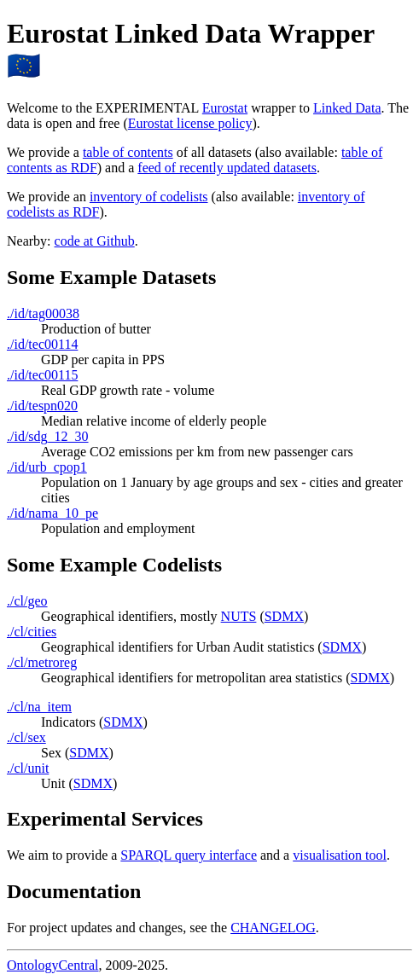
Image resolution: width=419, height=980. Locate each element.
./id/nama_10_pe (52, 513)
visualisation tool (340, 855)
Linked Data (347, 108)
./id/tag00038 (43, 313)
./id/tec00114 (42, 344)
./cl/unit (28, 768)
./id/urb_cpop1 (47, 467)
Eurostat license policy (190, 123)
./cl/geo (27, 601)
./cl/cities (32, 632)
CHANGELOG (273, 928)
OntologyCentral (53, 965)
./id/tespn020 (42, 406)
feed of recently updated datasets (227, 168)
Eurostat (225, 108)
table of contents (128, 152)
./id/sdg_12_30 (48, 436)
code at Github (95, 241)
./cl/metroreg (42, 662)
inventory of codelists (149, 197)
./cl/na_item (39, 707)
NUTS (239, 616)
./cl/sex (26, 737)
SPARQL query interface (189, 855)
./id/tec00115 (42, 375)
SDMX (284, 616)
